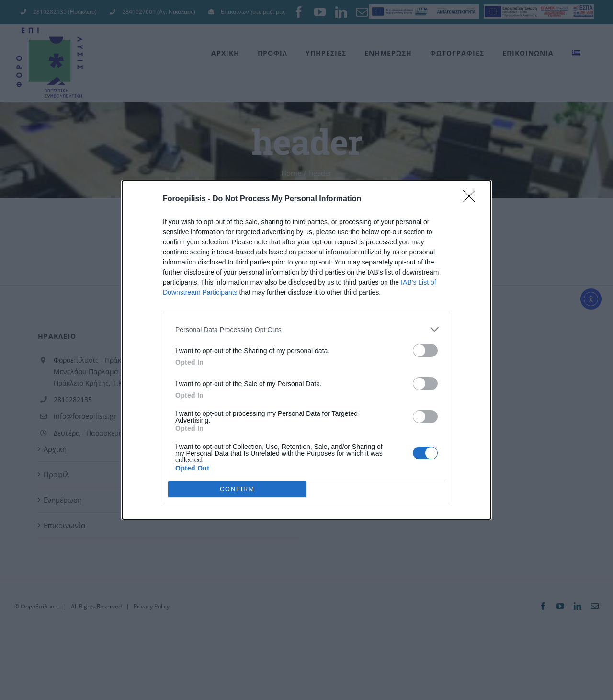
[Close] (472, 199)
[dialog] (306, 350)
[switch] (425, 350)
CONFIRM (237, 489)
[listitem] (306, 329)
